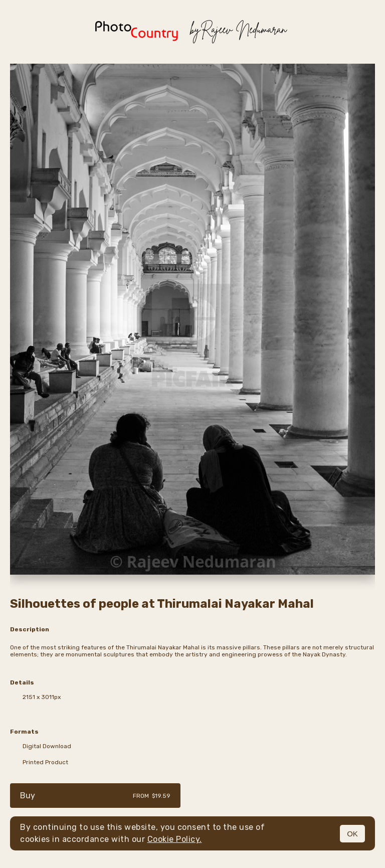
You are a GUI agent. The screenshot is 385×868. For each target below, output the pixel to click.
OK (352, 834)
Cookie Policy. (175, 839)
